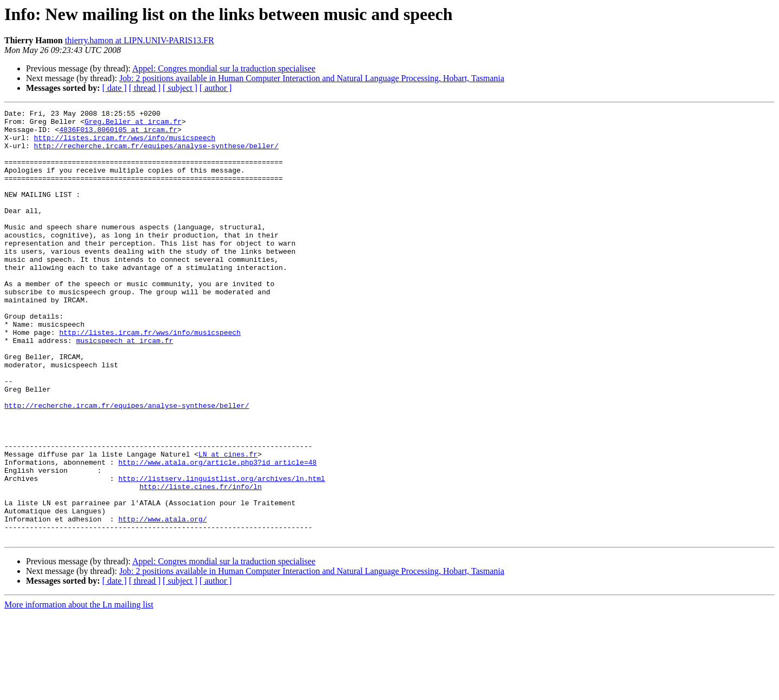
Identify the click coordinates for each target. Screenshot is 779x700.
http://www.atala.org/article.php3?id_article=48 (218, 533)
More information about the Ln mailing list (79, 691)
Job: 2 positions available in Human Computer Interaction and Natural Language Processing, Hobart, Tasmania (312, 78)
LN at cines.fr (228, 524)
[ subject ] (180, 88)
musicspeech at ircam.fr (125, 387)
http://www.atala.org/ (163, 602)
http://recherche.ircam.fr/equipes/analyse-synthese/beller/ (156, 154)
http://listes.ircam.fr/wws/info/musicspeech (125, 144)
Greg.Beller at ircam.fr (133, 124)
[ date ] (114, 88)
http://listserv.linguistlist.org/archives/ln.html (222, 553)
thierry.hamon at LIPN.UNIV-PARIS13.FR (140, 40)
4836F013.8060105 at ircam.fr (118, 134)
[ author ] (216, 88)
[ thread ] (145, 88)
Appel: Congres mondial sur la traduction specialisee (224, 68)
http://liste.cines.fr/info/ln (201, 563)
